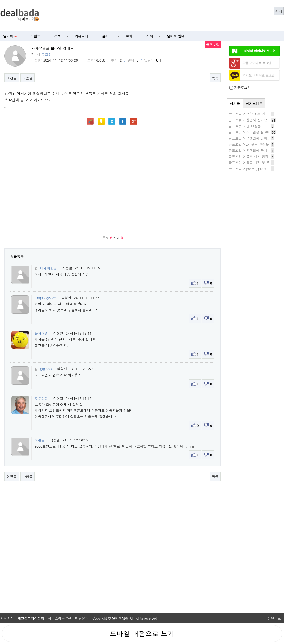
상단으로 (274, 618)
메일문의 (82, 618)
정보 (58, 36)
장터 (150, 36)
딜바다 (10, 36)
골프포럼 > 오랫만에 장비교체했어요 (256, 138)
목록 (215, 78)
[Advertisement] (255, 213)
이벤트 (35, 36)
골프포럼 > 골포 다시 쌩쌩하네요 (253, 156)
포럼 (129, 36)
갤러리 (107, 36)
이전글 (12, 78)
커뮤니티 (82, 36)
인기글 (235, 104)
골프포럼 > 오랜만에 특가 (248, 150)
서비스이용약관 (60, 618)
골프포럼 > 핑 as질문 (245, 126)
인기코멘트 (254, 104)
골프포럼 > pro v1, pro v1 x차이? (254, 169)
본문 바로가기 (0, 0)
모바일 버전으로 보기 (142, 633)
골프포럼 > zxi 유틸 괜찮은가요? (253, 144)
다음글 (27, 78)
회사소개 (7, 618)
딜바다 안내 (176, 36)
